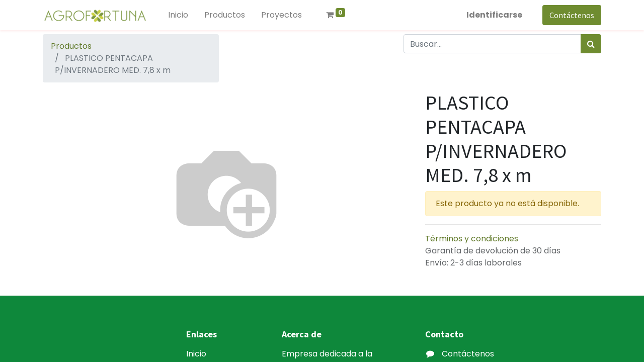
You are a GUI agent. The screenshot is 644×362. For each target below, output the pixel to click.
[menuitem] (178, 15)
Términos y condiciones (472, 239)
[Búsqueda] (591, 44)
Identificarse (494, 15)
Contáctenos (572, 15)
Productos (71, 46)
